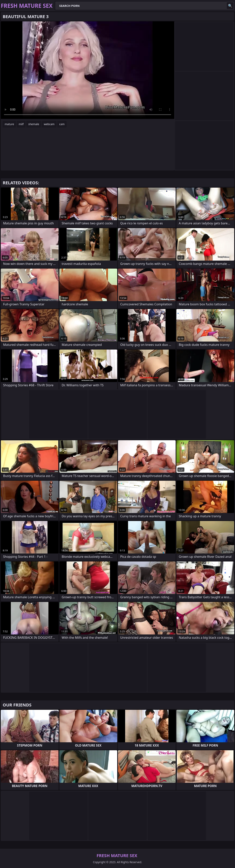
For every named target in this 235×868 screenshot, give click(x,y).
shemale (34, 124)
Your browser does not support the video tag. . (88, 70)
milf (21, 124)
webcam (49, 124)
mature (9, 124)
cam (62, 124)
